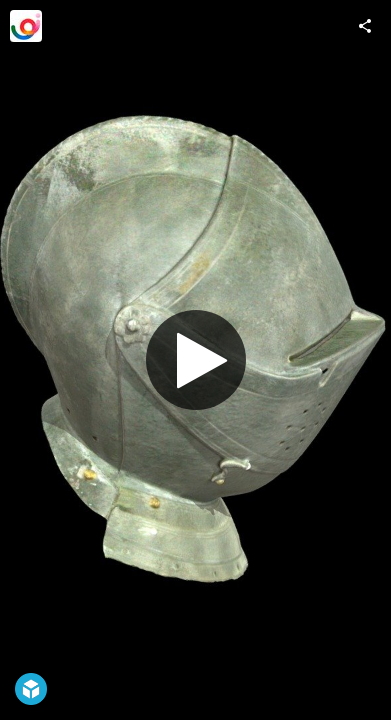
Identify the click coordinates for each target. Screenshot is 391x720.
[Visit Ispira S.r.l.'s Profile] (26, 26)
